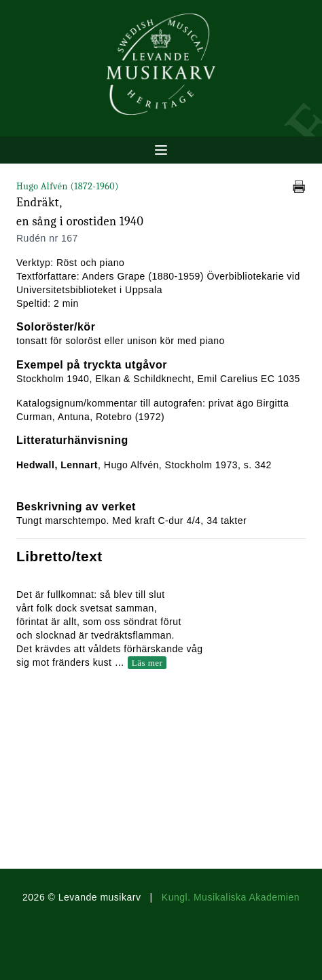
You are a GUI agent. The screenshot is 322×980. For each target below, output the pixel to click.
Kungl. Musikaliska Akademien (231, 897)
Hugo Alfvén (68, 186)
